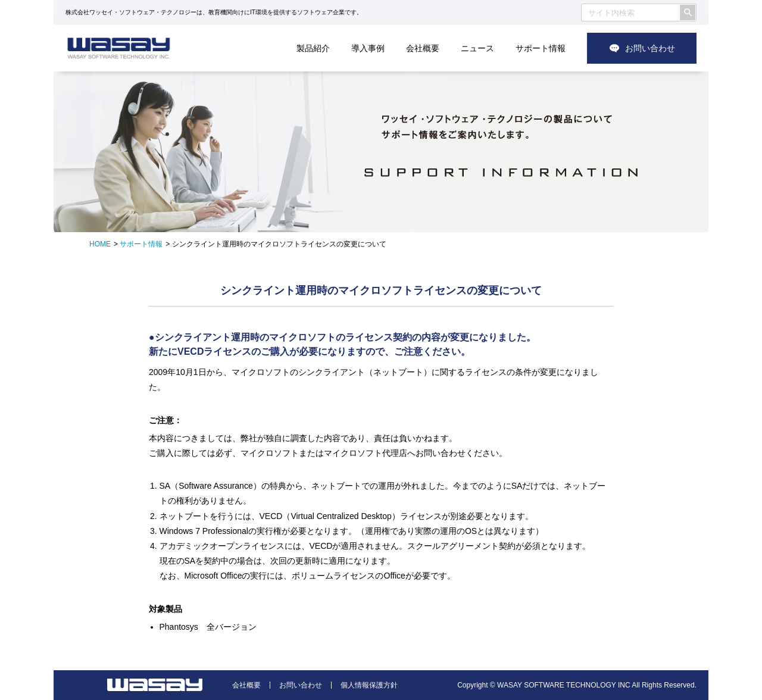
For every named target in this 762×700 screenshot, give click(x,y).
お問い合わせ (650, 48)
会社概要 (423, 48)
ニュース (477, 48)
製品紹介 (313, 48)
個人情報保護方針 (369, 685)
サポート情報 (541, 48)
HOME (100, 244)
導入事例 (368, 48)
